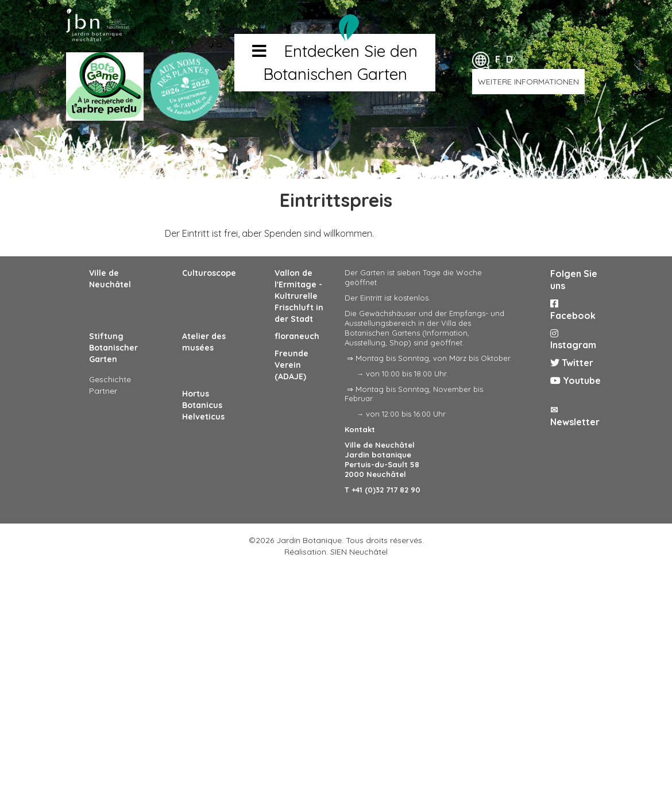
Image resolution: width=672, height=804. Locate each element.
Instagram (573, 340)
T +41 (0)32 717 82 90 (383, 490)
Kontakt (360, 429)
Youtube (576, 380)
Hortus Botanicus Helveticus (203, 405)
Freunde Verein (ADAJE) (291, 365)
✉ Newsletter (575, 416)
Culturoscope (209, 273)
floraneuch (297, 336)
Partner (103, 391)
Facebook (573, 310)
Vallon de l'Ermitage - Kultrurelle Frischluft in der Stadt (299, 296)
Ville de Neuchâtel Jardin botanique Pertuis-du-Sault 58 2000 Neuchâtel (382, 459)
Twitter (572, 363)
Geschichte (110, 379)
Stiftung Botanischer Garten (113, 348)
